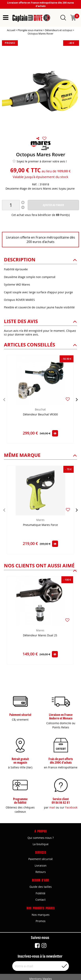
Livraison (41, 865)
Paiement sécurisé (40, 859)
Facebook (71, 807)
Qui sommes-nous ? (41, 838)
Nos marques (41, 915)
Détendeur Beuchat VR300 (40, 415)
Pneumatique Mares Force (40, 525)
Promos (41, 921)
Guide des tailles (41, 887)
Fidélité (40, 893)
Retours (41, 872)
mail (52, 807)
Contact (40, 900)
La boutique (41, 844)
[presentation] (4, 399)
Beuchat (40, 409)
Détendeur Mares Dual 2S (40, 635)
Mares (40, 520)
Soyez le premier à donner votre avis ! (40, 161)
